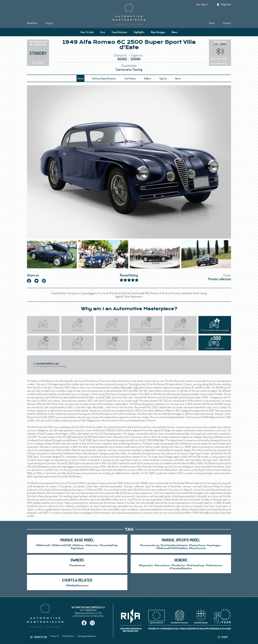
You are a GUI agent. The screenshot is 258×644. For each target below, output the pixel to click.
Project (49, 23)
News (175, 32)
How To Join (87, 32)
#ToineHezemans (77, 565)
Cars (103, 32)
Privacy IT (54, 636)
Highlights (139, 32)
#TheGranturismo (214, 565)
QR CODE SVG (220, 64)
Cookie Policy (68, 636)
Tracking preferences (87, 636)
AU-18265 (38, 63)
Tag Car (163, 78)
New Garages (158, 32)
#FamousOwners (162, 565)
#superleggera (214, 545)
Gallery (148, 78)
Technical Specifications (104, 78)
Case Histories (119, 32)
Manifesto (32, 23)
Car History (130, 78)
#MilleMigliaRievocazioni (77, 585)
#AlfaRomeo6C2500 (61, 545)
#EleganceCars (146, 565)
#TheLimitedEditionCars (181, 568)
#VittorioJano (92, 545)
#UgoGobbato (77, 548)
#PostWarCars (178, 565)
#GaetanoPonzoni (197, 545)
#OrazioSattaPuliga (109, 545)
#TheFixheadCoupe (195, 565)
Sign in (205, 4)
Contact (227, 23)
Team (212, 23)
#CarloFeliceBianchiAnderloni (174, 545)
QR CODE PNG (220, 59)
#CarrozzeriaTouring (150, 545)
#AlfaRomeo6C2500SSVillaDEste (172, 548)
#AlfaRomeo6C (43, 545)
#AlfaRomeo (78, 545)
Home (80, 78)
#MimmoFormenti (197, 548)
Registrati (226, 4)
